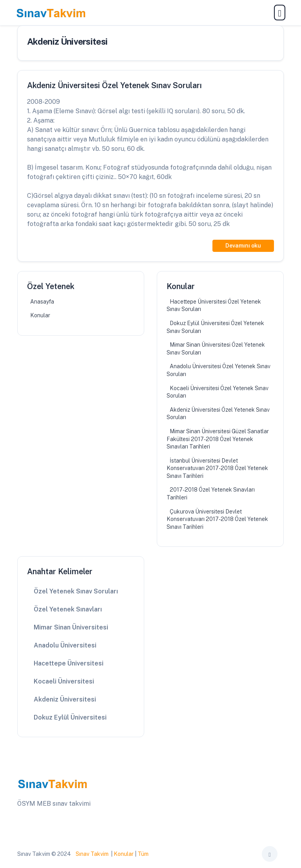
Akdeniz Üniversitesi (65, 699)
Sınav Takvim (92, 854)
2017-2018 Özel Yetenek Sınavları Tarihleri (211, 494)
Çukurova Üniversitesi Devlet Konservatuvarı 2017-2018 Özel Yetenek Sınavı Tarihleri (217, 519)
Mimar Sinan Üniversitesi (71, 627)
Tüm (143, 854)
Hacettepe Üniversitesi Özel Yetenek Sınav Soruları (214, 306)
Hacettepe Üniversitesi (69, 663)
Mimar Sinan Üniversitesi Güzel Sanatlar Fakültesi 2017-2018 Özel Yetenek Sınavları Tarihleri (218, 439)
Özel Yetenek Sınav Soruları (76, 591)
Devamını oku (243, 246)
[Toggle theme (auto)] (270, 854)
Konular (40, 315)
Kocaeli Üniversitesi (64, 681)
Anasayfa (42, 302)
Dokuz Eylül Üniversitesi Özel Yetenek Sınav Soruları (215, 327)
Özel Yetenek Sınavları (68, 609)
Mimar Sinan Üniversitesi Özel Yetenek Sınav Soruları (216, 349)
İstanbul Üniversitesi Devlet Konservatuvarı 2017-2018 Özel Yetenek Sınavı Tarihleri (217, 468)
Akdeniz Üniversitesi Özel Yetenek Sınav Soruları (218, 414)
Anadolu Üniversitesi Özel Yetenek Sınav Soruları (218, 370)
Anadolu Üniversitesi (65, 645)
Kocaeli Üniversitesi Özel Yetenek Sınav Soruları (218, 392)
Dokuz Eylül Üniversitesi (70, 717)
